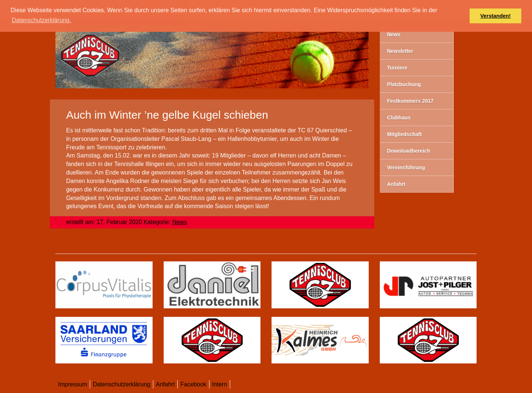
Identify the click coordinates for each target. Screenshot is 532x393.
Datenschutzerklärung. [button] (41, 20)
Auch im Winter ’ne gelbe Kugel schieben (167, 115)
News (180, 222)
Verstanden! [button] (495, 16)
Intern (220, 384)
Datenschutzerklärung (122, 384)
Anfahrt (166, 384)
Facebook (193, 384)
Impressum (73, 384)
